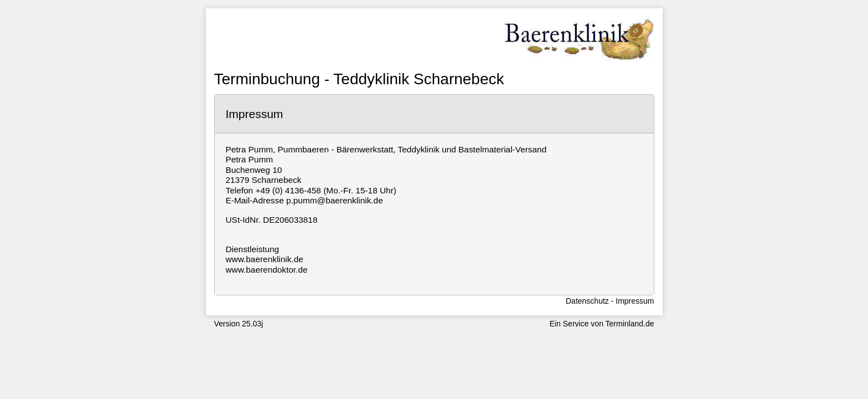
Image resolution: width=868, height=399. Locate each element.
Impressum (635, 301)
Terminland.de (630, 324)
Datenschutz (587, 301)
